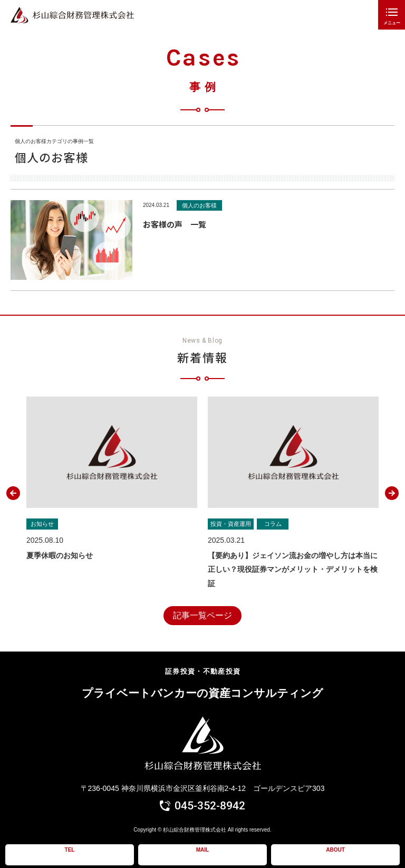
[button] (13, 493)
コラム (273, 524)
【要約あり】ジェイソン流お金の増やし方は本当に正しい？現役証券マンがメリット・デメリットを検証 (293, 569)
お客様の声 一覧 (175, 224)
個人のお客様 (199, 205)
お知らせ (42, 524)
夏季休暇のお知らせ (60, 555)
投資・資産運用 (231, 524)
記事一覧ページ (202, 615)
